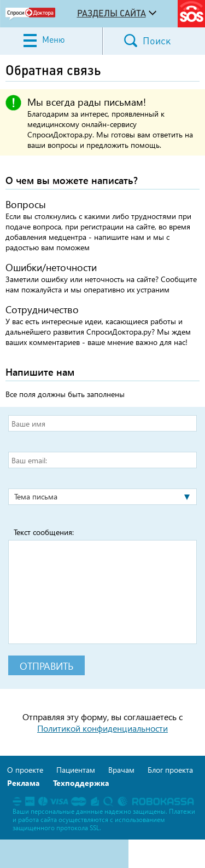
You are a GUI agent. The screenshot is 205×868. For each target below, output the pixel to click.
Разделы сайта (112, 13)
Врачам (121, 770)
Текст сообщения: (44, 532)
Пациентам (76, 770)
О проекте (25, 770)
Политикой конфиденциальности (102, 728)
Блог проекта (170, 770)
